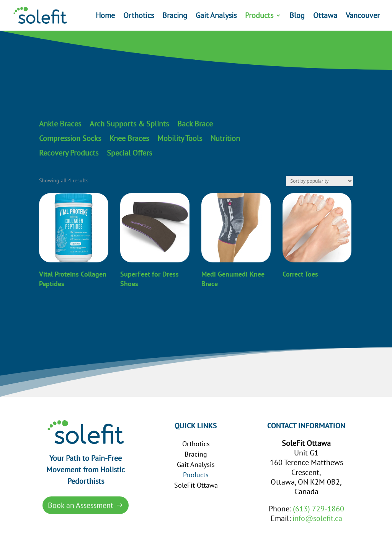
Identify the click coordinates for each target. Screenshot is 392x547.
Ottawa (325, 16)
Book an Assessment (81, 505)
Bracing (175, 16)
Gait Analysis (216, 16)
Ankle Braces (60, 124)
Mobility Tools (180, 139)
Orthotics (139, 16)
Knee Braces (129, 139)
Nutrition (225, 139)
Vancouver (363, 16)
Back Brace (195, 124)
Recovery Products (69, 153)
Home (105, 16)
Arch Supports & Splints (129, 124)
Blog (297, 16)
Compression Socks (70, 139)
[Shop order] (319, 181)
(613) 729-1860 (318, 509)
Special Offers (129, 153)
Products (259, 16)
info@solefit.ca (317, 518)
